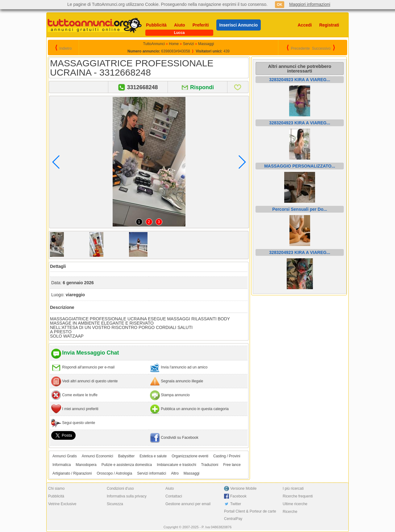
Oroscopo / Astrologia (114, 473)
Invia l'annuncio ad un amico (184, 367)
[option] (70, 244)
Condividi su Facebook (179, 438)
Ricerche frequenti (298, 496)
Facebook (238, 496)
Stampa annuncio (175, 395)
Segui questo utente (79, 423)
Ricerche (290, 512)
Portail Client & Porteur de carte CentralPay (250, 515)
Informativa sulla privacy (127, 496)
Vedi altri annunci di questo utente (90, 381)
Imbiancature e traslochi (176, 465)
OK (280, 5)
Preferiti (201, 25)
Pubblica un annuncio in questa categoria (195, 409)
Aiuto (180, 25)
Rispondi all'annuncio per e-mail (88, 367)
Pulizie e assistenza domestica (127, 465)
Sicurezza (115, 504)
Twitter (236, 504)
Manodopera (86, 465)
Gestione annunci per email (188, 504)
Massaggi (206, 44)
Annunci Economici (98, 456)
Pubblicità (156, 25)
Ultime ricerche (295, 504)
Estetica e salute (153, 456)
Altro (175, 473)
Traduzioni (210, 465)
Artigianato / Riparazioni (72, 473)
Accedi (305, 25)
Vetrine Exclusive (62, 504)
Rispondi (202, 87)
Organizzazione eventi (190, 456)
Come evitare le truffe (80, 395)
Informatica (62, 465)
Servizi (189, 44)
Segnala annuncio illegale (182, 381)
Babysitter (126, 456)
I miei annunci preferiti (80, 409)
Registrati (329, 25)
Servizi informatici (152, 473)
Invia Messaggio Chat (90, 353)
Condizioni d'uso (120, 488)
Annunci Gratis (65, 456)
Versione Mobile (243, 488)
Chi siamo (56, 488)
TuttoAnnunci (154, 44)
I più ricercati (293, 488)
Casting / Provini (227, 456)
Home (174, 44)
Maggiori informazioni (310, 4)
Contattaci (174, 496)
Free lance (232, 465)
